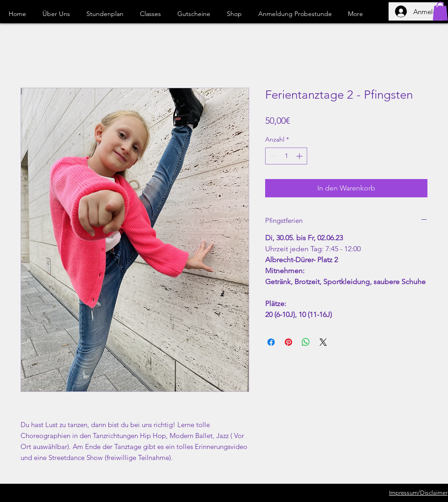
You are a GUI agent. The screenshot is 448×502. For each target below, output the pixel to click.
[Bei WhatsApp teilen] (306, 342)
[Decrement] (272, 156)
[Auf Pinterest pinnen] (288, 342)
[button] (440, 11)
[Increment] (300, 156)
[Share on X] (323, 342)
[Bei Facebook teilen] (271, 342)
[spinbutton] (286, 156)
